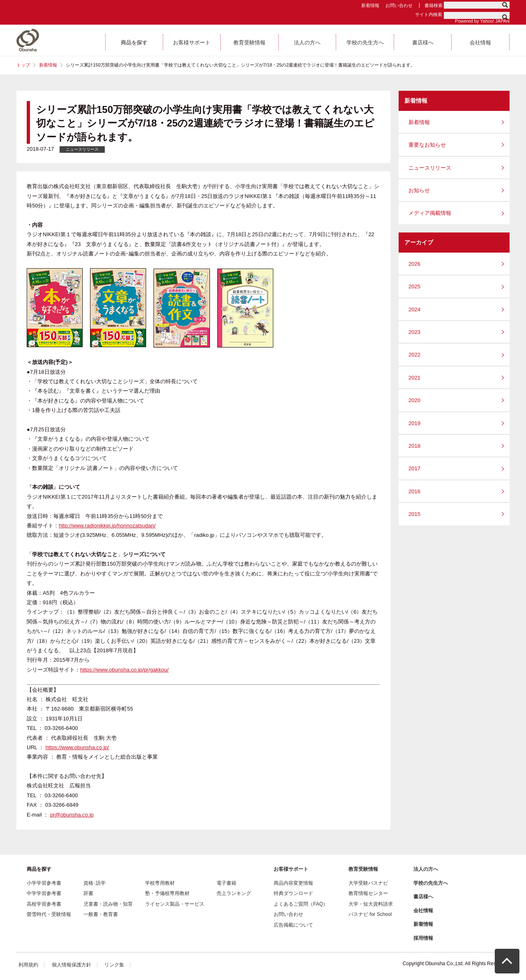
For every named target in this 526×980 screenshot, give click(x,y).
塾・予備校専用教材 (167, 893)
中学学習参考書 (44, 893)
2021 (414, 378)
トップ (23, 65)
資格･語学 (95, 883)
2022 (414, 355)
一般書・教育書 (101, 914)
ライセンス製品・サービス (175, 904)
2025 (414, 286)
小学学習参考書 (44, 883)
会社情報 (423, 911)
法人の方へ (426, 869)
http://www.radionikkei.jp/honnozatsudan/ (107, 526)
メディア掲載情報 (430, 213)
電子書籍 (226, 883)
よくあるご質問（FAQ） (301, 904)
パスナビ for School (370, 914)
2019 (414, 423)
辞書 (88, 893)
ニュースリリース (430, 168)
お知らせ (419, 190)
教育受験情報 (363, 869)
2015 (414, 514)
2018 (414, 446)
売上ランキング (234, 893)
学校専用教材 (160, 883)
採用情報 (423, 938)
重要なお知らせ (427, 145)
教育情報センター (368, 893)
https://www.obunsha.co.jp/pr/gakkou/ (124, 670)
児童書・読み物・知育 (108, 904)
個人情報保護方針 (72, 965)
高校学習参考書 (44, 904)
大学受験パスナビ (368, 883)
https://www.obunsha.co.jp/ (77, 747)
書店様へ (423, 897)
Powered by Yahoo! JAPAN (482, 21)
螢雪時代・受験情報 (49, 914)
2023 (414, 332)
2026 (414, 264)
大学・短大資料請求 (371, 904)
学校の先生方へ (431, 883)
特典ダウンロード (293, 893)
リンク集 (114, 965)
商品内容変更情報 (293, 883)
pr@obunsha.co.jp (72, 815)
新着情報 (370, 5)
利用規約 (28, 965)
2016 (414, 491)
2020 (414, 400)
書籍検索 (434, 5)
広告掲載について (293, 925)
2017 (414, 468)
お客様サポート (291, 869)
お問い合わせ (399, 5)
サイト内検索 (429, 14)
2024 (414, 309)
